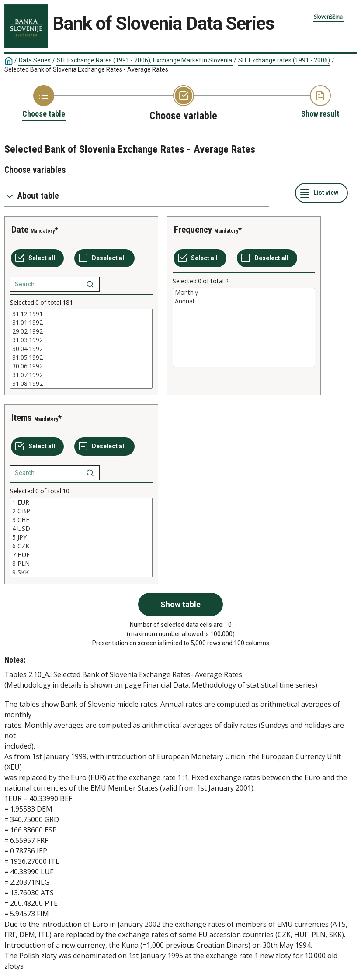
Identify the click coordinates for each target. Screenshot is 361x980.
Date (20, 230)
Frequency (193, 230)
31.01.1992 (81, 323)
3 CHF (81, 520)
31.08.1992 (81, 384)
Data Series (35, 60)
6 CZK (81, 546)
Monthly (244, 292)
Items (22, 418)
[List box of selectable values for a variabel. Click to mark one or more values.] (81, 349)
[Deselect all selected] (104, 258)
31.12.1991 (81, 314)
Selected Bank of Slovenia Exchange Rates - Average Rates (86, 69)
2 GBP (81, 511)
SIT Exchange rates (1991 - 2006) (284, 60)
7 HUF (81, 555)
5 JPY (81, 537)
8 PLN (81, 564)
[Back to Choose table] (44, 102)
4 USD (81, 529)
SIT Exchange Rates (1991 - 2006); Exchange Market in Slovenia (144, 60)
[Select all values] (37, 258)
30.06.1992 (81, 366)
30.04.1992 (81, 349)
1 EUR (81, 502)
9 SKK (81, 572)
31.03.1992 (81, 340)
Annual (244, 301)
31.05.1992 (81, 358)
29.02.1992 (81, 331)
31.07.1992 (81, 375)
